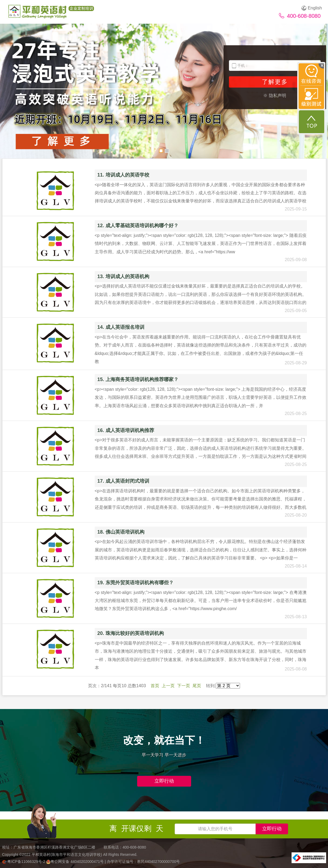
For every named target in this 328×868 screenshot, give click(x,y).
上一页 (168, 686)
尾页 (197, 686)
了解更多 (275, 82)
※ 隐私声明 (275, 96)
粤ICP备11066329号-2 (24, 862)
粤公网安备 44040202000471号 (75, 862)
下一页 (184, 686)
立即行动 (164, 781)
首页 (155, 686)
